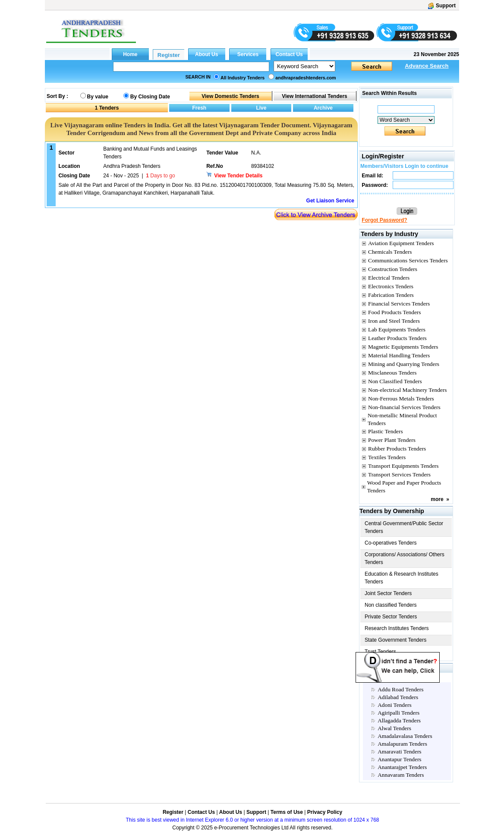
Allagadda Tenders (399, 720)
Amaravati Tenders (399, 752)
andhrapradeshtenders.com (306, 78)
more (437, 499)
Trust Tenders (380, 652)
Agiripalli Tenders (398, 713)
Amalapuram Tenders (402, 744)
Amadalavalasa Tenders (405, 736)
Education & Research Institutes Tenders (402, 578)
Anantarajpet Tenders (402, 767)
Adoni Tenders (394, 705)
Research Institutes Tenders (397, 628)
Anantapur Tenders (399, 759)
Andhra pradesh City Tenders (403, 678)
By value (98, 97)
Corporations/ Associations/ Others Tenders (405, 558)
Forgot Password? (384, 220)
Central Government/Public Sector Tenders (404, 527)
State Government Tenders (395, 640)
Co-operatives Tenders (391, 543)
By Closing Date (150, 97)
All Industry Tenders (243, 78)
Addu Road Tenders (400, 689)
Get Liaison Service (330, 201)
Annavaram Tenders (401, 775)
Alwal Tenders (394, 728)
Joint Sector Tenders (388, 593)
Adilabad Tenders (398, 697)
